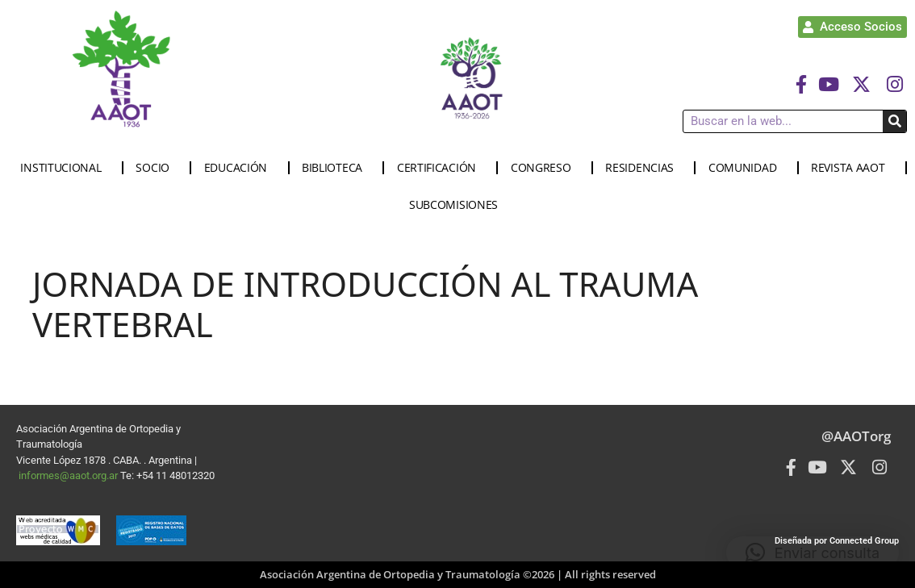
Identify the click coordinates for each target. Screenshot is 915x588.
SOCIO (157, 168)
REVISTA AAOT (852, 168)
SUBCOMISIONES (457, 205)
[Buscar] (894, 121)
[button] (813, 553)
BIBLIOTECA (336, 168)
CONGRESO (545, 168)
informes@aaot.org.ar (69, 475)
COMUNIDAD (746, 168)
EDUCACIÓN (240, 168)
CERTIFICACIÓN (441, 168)
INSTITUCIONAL (65, 168)
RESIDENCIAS (643, 168)
